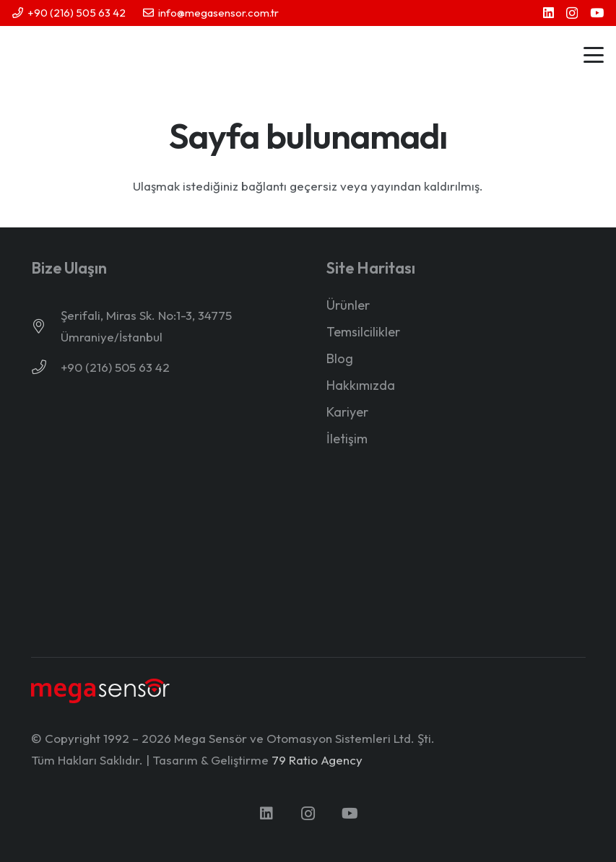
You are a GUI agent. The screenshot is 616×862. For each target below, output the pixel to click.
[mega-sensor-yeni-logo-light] (100, 691)
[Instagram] (572, 13)
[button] (593, 55)
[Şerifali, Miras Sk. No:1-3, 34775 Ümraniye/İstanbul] (46, 326)
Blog (340, 358)
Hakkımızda (361, 385)
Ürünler (348, 305)
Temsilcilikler (363, 332)
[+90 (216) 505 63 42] (46, 367)
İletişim (347, 439)
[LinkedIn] (548, 13)
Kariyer (347, 412)
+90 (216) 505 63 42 (115, 367)
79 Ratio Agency (317, 760)
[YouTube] (597, 13)
